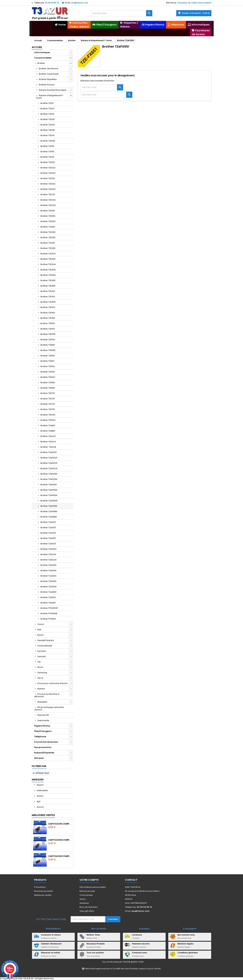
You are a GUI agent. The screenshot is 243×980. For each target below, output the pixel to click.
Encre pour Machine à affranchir (47, 695)
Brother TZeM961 (49, 517)
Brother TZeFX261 (49, 479)
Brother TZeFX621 (49, 490)
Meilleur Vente (93, 935)
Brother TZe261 (48, 227)
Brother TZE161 (47, 152)
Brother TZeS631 (48, 581)
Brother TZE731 (48, 399)
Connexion (182, 3)
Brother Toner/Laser (49, 74)
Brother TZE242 (48, 200)
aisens (40, 796)
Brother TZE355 (48, 280)
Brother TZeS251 (48, 565)
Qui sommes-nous (186, 935)
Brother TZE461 (48, 318)
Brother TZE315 (48, 243)
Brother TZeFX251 (49, 474)
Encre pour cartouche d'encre (52, 683)
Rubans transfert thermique (53, 90)
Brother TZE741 (48, 404)
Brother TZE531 (48, 329)
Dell (39, 630)
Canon (41, 624)
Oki (39, 662)
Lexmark (42, 656)
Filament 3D (43, 715)
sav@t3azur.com (80, 3)
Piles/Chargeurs (43, 731)
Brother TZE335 (48, 259)
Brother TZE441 (48, 307)
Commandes (86, 895)
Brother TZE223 (48, 173)
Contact (131, 880)
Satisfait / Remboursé (51, 944)
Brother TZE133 (48, 125)
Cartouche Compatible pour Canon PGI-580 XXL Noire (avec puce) (60, 824)
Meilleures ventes (43, 895)
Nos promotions (43, 747)
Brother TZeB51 (48, 431)
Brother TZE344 (48, 264)
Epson (41, 635)
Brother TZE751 (48, 409)
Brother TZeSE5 (48, 603)
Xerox (40, 678)
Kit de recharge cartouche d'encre (49, 708)
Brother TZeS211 (48, 544)
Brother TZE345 (48, 270)
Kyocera (42, 651)
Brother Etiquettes (48, 79)
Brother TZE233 (48, 189)
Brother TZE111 (47, 103)
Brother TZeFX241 (49, 468)
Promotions (40, 887)
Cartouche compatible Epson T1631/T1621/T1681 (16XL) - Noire (60, 840)
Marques (39, 758)
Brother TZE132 (48, 119)
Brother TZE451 (48, 313)
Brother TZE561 (48, 356)
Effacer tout (41, 773)
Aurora (40, 807)
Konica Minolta (45, 646)
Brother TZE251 (48, 211)
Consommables (43, 58)
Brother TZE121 (47, 109)
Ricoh (40, 667)
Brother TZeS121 (48, 522)
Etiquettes (42, 702)
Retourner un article (51, 953)
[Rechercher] (122, 13)
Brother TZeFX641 (49, 501)
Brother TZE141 (47, 135)
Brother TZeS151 (48, 538)
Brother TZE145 (48, 141)
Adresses (84, 903)
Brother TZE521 (48, 323)
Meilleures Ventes (43, 815)
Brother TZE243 (48, 205)
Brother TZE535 (48, 334)
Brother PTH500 (48, 619)
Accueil (37, 47)
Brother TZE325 (48, 248)
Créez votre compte (201, 3)
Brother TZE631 (48, 372)
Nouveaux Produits (96, 944)
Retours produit (87, 891)
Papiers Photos (42, 726)
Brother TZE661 (48, 388)
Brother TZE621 (48, 366)
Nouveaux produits (43, 891)
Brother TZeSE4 (48, 597)
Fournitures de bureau (46, 742)
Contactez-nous (140, 953)
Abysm (40, 785)
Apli (38, 801)
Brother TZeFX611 (49, 485)
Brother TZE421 (48, 291)
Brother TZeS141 (48, 533)
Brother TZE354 (48, 275)
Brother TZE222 (48, 168)
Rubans (41, 689)
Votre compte (89, 880)
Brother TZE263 (48, 237)
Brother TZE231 (48, 178)
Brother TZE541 (48, 340)
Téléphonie (40, 737)
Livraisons (137, 935)
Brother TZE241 (48, 195)
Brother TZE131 (47, 114)
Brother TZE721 (48, 393)
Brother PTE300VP (49, 608)
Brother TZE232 (48, 184)
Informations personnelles (93, 887)
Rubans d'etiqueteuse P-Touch (50, 97)
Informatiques (42, 52)
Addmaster (42, 790)
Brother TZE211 (47, 157)
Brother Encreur (47, 85)
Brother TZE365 (48, 286)
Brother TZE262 (48, 232)
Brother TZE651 (48, 383)
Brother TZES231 (48, 554)
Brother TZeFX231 (49, 463)
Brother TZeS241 (49, 560)
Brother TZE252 (48, 216)
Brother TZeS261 (48, 570)
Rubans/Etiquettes (44, 753)
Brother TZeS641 (49, 587)
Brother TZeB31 (48, 425)
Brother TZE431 (48, 297)
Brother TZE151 (47, 146)
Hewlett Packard (46, 640)
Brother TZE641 (48, 377)
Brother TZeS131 (48, 528)
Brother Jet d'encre (49, 69)
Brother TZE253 (48, 221)
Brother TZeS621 (48, 576)
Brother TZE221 (48, 162)
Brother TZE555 (48, 350)
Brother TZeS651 (48, 592)
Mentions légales (186, 944)
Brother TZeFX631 (49, 495)
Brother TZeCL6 (48, 447)
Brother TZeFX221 (49, 458)
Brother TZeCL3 (48, 436)
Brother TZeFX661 (49, 511)
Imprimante (43, 720)
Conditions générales (188, 953)
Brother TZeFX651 (49, 506)
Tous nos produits (95, 953)
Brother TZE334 (48, 254)
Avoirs (83, 899)
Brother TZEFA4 (48, 420)
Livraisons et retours (51, 935)
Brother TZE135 (48, 130)
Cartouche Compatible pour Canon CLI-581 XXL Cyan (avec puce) (60, 856)
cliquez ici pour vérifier (150, 969)
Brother (41, 63)
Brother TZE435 (48, 302)
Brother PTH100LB (49, 613)
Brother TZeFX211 (49, 452)
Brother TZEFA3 (48, 415)
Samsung (42, 673)
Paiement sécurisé (141, 944)
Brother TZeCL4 (48, 442)
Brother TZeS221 (48, 549)
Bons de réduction (89, 907)
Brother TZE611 (47, 361)
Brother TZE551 (48, 345)
